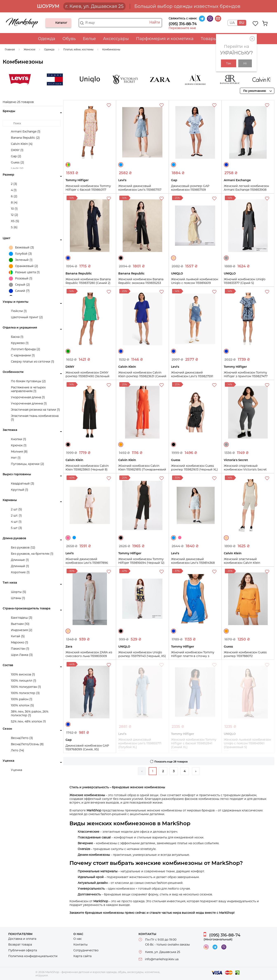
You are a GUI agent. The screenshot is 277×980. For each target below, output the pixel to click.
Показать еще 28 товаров (171, 762)
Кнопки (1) (19, 439)
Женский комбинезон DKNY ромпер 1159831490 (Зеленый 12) (87, 376)
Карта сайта (82, 956)
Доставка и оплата (22, 939)
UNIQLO (116, 79)
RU (242, 23)
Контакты (80, 945)
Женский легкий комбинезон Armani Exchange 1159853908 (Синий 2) (246, 190)
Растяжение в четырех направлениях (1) (28, 389)
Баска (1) (17, 337)
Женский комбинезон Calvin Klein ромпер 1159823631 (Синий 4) (142, 376)
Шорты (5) (19, 592)
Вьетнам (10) (20, 624)
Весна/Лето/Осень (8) (27, 744)
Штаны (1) (18, 598)
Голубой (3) (20, 254)
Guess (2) (18, 162)
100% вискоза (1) (23, 674)
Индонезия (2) (22, 630)
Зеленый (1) (21, 260)
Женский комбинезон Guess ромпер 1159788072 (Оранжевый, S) (245, 656)
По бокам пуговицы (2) (28, 381)
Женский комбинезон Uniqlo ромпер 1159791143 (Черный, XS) (142, 654)
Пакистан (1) (20, 649)
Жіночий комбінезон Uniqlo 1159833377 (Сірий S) (245, 281)
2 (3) (14, 184)
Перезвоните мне (182, 28)
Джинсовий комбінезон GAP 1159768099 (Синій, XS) (87, 747)
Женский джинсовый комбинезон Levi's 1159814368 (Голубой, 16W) (193, 563)
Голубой (121, 165)
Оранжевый (121, 444)
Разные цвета (68, 165)
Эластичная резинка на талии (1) (35, 410)
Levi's (46, 79)
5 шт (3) (16, 528)
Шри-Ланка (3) (22, 655)
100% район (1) (22, 699)
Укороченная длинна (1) (29, 403)
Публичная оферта (23, 950)
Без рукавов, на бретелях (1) (32, 554)
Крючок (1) (19, 445)
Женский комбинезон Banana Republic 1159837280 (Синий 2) (88, 281)
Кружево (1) (20, 343)
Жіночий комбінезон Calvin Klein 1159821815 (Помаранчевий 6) (142, 469)
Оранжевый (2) (23, 266)
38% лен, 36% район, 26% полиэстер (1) (30, 713)
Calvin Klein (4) (22, 144)
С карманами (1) (23, 355)
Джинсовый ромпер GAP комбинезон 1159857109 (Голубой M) (190, 190)
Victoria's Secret (151, 79)
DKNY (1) (17, 150)
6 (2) (14, 196)
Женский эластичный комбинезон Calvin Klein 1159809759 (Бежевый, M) (243, 563)
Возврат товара (20, 945)
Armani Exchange (221, 79)
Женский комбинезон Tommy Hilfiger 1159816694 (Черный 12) (141, 561)
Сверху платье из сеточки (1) (33, 362)
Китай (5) (18, 636)
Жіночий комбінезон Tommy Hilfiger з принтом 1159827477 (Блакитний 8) (246, 376)
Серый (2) (19, 285)
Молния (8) (19, 452)
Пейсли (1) (19, 311)
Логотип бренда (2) (26, 349)
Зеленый (68, 351)
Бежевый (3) (21, 248)
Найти (155, 22)
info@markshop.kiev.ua (162, 959)
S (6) (14, 227)
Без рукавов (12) (23, 547)
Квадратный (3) (23, 483)
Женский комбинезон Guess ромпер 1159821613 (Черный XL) (194, 468)
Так (229, 63)
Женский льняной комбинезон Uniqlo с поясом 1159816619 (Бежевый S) (195, 283)
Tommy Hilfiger (81, 79)
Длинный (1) (20, 566)
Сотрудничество (86, 950)
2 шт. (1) (16, 515)
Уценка (16, 770)
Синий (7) (19, 291)
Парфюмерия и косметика (165, 39)
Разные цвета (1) (24, 272)
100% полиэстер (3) (25, 693)
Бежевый (174, 258)
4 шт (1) (16, 522)
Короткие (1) (20, 572)
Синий (226, 165)
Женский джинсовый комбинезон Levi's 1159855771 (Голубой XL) (140, 743)
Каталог (52, 23)
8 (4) (14, 202)
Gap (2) (16, 156)
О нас (78, 939)
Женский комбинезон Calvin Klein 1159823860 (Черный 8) (87, 468)
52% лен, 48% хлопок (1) (28, 721)
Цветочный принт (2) (27, 317)
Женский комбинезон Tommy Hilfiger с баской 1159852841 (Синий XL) (194, 743)
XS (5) (15, 221)
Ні (245, 63)
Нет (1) (16, 458)
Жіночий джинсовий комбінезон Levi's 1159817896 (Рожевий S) (87, 563)
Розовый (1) (21, 279)
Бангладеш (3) (22, 618)
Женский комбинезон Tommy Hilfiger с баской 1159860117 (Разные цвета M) (88, 190)
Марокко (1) (20, 642)
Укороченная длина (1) (28, 397)
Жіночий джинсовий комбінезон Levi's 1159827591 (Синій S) (192, 376)
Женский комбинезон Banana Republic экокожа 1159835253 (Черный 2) (141, 283)
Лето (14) (18, 750)
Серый (226, 258)
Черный (121, 258)
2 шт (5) (16, 509)
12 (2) (15, 215)
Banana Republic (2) (25, 138)
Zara (186, 79)
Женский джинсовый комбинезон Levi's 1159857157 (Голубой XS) (140, 190)
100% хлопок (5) (22, 705)
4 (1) (14, 190)
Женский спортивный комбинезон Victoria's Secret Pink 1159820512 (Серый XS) (245, 469)
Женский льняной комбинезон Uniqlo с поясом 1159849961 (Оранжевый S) (247, 743)
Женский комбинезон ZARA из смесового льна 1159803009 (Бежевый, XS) (89, 656)
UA (232, 23)
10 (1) (14, 209)
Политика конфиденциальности (33, 956)
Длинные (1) (20, 560)
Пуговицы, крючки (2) (28, 464)
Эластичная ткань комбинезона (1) (35, 418)
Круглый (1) (20, 490)
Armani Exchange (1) (26, 131)
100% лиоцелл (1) (24, 681)
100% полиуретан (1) (26, 687)
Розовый (68, 538)
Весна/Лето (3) (22, 738)
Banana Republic (256, 79)
